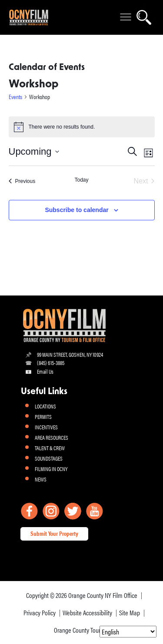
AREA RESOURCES (52, 437)
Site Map (130, 612)
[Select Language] (128, 632)
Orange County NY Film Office (103, 595)
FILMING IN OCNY (51, 469)
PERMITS (43, 417)
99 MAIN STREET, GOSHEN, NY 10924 (70, 354)
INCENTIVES (46, 427)
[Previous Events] (22, 181)
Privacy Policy (40, 612)
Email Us (45, 371)
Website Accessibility (87, 612)
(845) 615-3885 (51, 363)
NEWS (41, 479)
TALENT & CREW (50, 448)
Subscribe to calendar (77, 210)
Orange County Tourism (81, 630)
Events (15, 97)
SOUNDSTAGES (49, 458)
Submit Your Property (54, 533)
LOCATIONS (45, 406)
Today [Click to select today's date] (81, 180)
